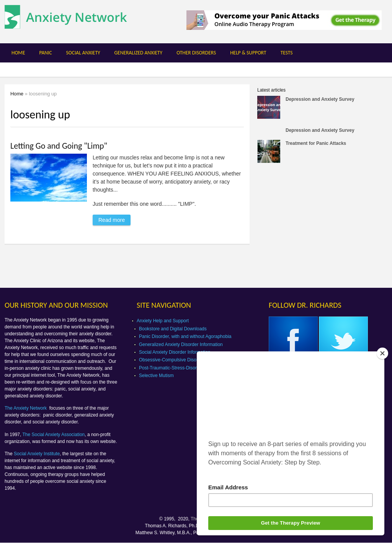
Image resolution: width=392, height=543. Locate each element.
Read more (114, 219)
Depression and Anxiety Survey (320, 99)
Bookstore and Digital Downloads (173, 329)
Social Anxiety (83, 53)
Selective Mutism (156, 376)
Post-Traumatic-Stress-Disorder (171, 368)
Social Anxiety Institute (37, 454)
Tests (287, 53)
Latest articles (271, 90)
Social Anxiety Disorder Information (175, 352)
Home (18, 53)
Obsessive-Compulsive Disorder (172, 360)
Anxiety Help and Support (163, 321)
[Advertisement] (322, 228)
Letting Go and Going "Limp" (59, 146)
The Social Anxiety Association (54, 435)
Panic (45, 53)
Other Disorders (196, 53)
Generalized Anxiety (139, 53)
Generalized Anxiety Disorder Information (181, 345)
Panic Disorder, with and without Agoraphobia (185, 336)
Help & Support (248, 53)
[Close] (382, 353)
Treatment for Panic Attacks (316, 143)
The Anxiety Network (26, 408)
